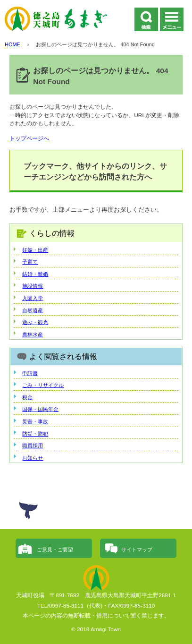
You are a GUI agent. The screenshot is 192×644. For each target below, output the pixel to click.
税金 (27, 397)
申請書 (30, 373)
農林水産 (33, 335)
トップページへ (29, 138)
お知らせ (33, 458)
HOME (13, 44)
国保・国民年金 (40, 409)
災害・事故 (35, 421)
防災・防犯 (35, 434)
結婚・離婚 (35, 274)
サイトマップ (137, 550)
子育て (30, 262)
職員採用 (33, 446)
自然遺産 (33, 310)
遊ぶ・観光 (35, 322)
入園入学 (33, 298)
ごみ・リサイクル (43, 385)
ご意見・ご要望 (55, 550)
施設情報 (33, 286)
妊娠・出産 (35, 250)
